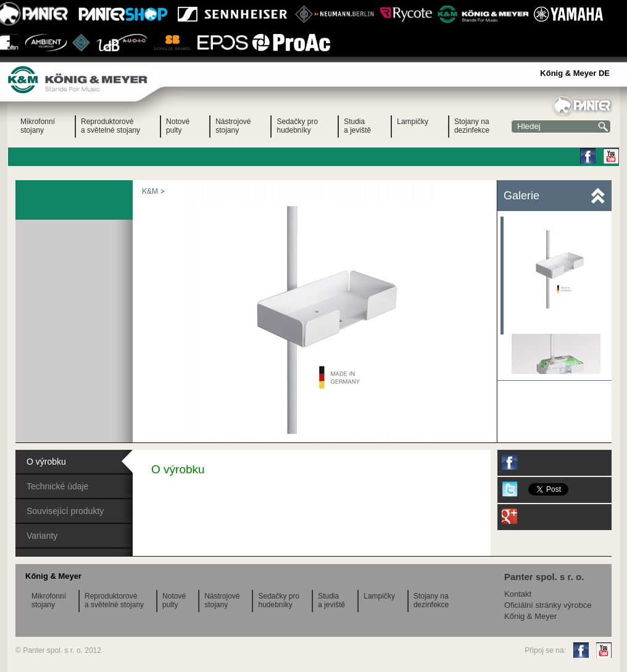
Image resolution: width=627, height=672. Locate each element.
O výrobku (46, 462)
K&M (150, 191)
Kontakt (518, 594)
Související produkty (65, 511)
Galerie (521, 196)
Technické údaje (57, 486)
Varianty (42, 536)
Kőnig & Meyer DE (575, 73)
